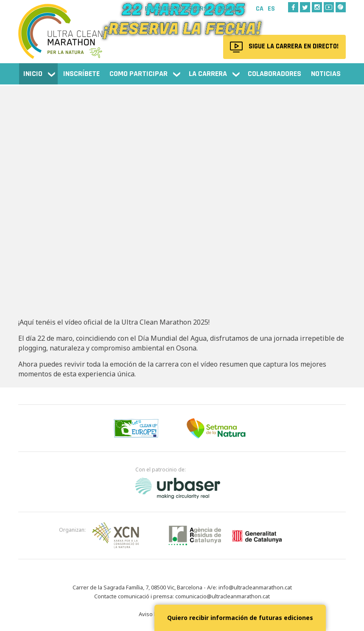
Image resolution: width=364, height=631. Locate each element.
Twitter (305, 7)
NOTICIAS (326, 74)
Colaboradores (274, 74)
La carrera (208, 74)
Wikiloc (341, 7)
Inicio (33, 74)
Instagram (317, 7)
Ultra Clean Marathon (61, 27)
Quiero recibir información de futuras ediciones (240, 618)
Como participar (139, 74)
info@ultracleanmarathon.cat (255, 587)
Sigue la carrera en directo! (292, 47)
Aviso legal (153, 614)
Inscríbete (81, 74)
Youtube (329, 7)
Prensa (229, 9)
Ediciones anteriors (176, 9)
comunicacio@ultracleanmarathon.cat (223, 596)
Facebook (293, 7)
